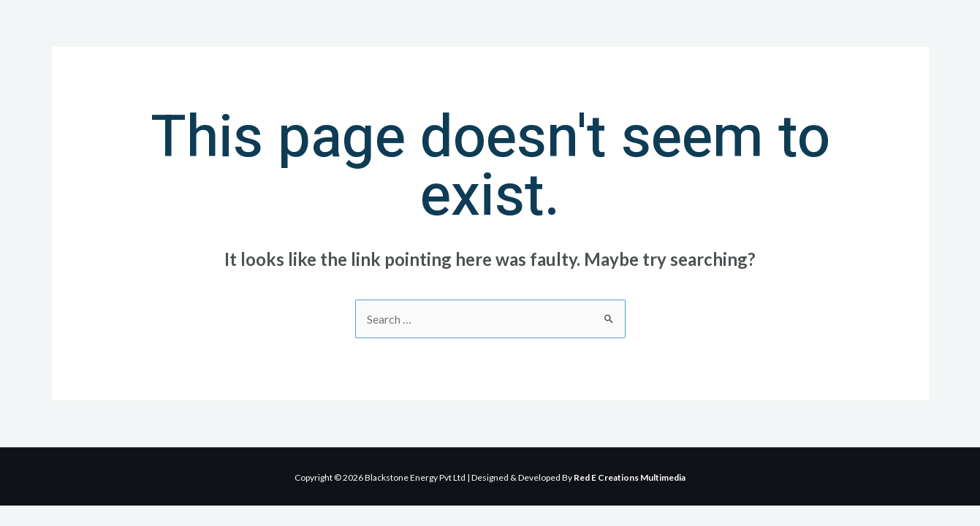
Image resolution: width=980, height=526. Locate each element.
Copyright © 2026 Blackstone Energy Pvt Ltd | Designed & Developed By (490, 477)
